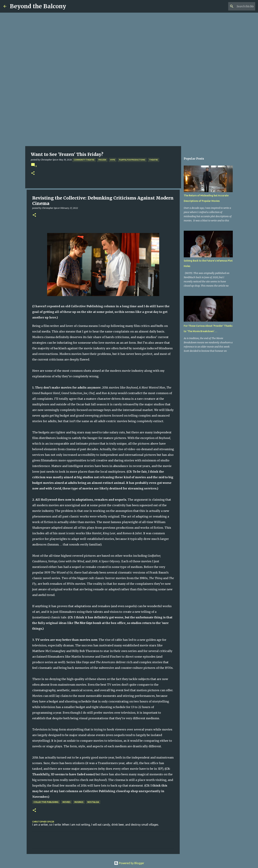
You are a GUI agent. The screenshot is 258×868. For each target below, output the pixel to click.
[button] (33, 173)
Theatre (154, 160)
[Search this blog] (237, 6)
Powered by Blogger (129, 863)
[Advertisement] (129, 120)
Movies (66, 802)
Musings (79, 802)
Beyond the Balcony (38, 6)
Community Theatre (84, 160)
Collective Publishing (46, 802)
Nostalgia (93, 802)
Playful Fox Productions (132, 160)
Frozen (102, 160)
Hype (113, 160)
